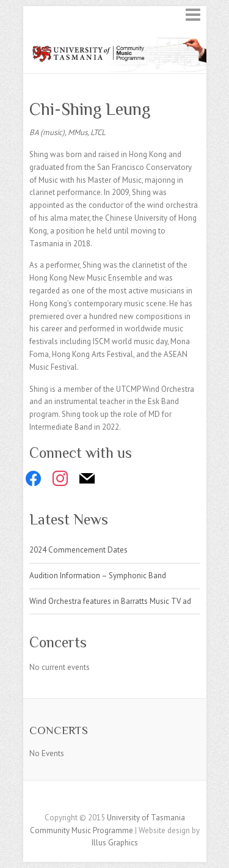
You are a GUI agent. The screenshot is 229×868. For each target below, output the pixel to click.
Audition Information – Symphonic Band (98, 576)
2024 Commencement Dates (78, 550)
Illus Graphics (115, 843)
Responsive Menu (193, 14)
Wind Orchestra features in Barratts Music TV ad (110, 601)
